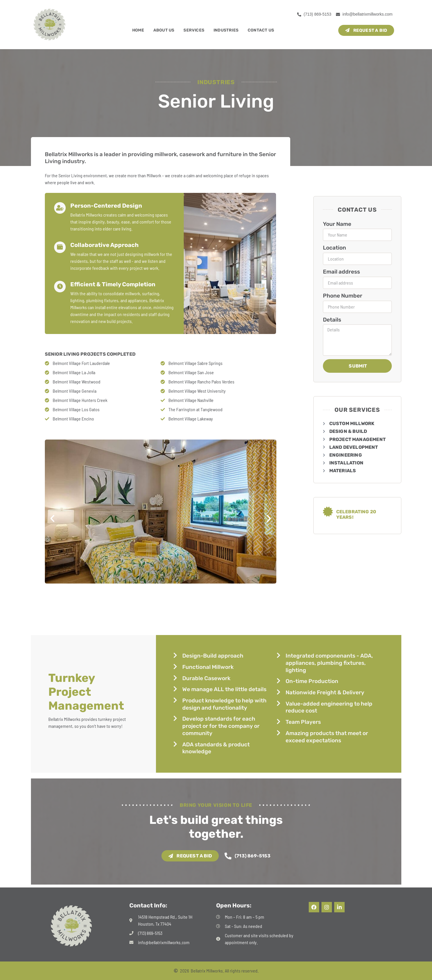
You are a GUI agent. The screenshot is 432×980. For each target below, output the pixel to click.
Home (138, 30)
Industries (226, 30)
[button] (52, 518)
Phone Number (343, 296)
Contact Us (261, 30)
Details (332, 320)
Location (334, 248)
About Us (164, 30)
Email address (341, 272)
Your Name (337, 224)
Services (194, 30)
